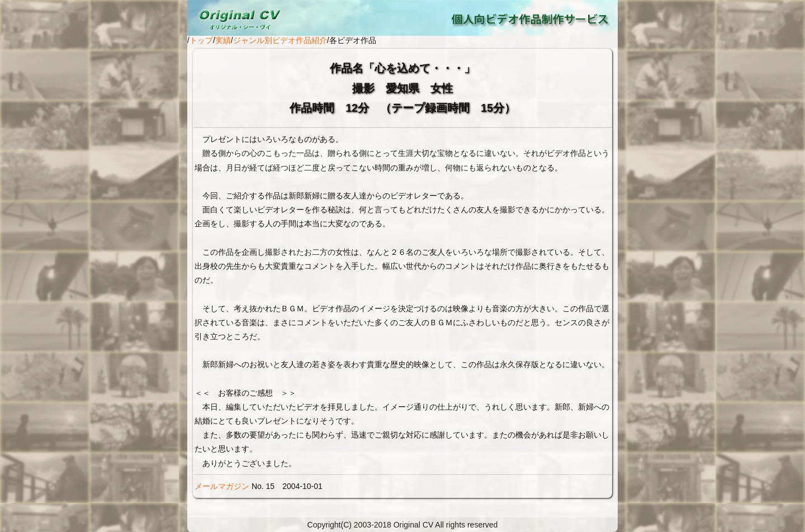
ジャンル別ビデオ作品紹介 (280, 40)
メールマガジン (222, 486)
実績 (223, 40)
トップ (201, 40)
